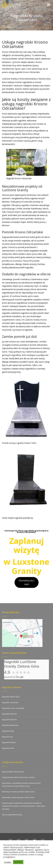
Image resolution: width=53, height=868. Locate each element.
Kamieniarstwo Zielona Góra (13, 772)
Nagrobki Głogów (9, 742)
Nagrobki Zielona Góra (11, 697)
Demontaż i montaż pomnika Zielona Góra (18, 792)
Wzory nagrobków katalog (12, 815)
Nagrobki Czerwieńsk (10, 702)
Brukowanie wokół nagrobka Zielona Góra (18, 797)
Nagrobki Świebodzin (10, 725)
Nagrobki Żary (7, 737)
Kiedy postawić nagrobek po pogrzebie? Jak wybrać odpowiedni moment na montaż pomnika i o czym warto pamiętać (24, 806)
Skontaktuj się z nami (27, 582)
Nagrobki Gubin (8, 748)
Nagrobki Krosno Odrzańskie (13, 708)
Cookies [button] (8, 862)
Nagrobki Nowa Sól (9, 714)
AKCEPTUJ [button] (18, 862)
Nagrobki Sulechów (9, 720)
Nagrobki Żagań (8, 731)
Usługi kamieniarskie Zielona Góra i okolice (18, 777)
